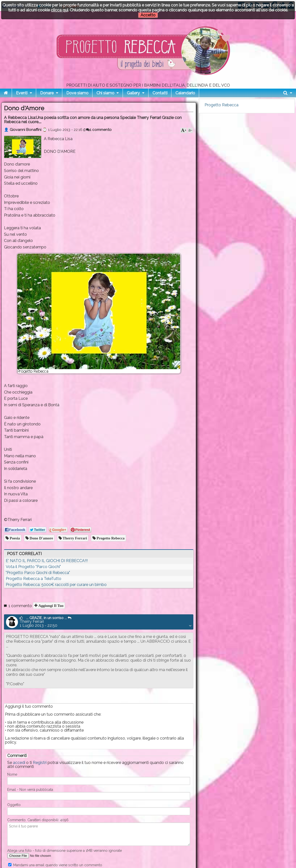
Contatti (160, 93)
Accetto (148, 15)
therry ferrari (74, 538)
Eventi (22, 93)
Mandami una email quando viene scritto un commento (55, 865)
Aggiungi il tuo (50, 606)
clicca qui (59, 10)
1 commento (99, 130)
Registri (40, 763)
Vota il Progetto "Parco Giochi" (33, 567)
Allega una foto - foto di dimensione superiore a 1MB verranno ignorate (65, 851)
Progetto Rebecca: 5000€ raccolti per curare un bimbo (56, 585)
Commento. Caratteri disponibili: (38, 820)
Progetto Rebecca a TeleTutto (34, 579)
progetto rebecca (110, 538)
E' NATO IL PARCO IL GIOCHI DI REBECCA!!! (47, 561)
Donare (47, 93)
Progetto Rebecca (222, 105)
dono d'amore (41, 538)
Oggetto (14, 805)
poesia (14, 538)
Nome (12, 774)
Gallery (133, 93)
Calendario (185, 93)
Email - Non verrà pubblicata (30, 790)
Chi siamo (105, 93)
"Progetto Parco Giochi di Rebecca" (38, 573)
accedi (19, 763)
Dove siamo (77, 93)
